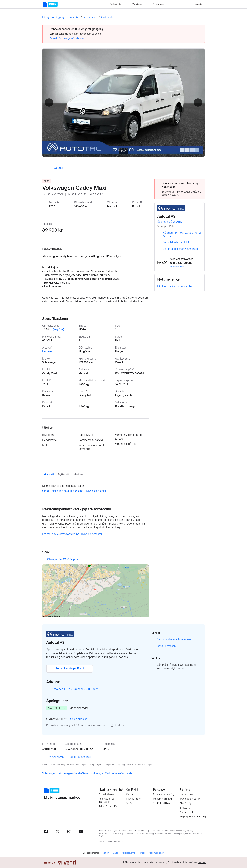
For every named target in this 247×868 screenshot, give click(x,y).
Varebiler (74, 17)
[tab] (49, 472)
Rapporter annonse (80, 757)
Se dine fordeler (177, 267)
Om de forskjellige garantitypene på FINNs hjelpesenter (74, 491)
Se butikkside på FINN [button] (70, 669)
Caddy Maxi (108, 17)
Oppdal (58, 168)
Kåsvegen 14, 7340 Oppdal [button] (63, 559)
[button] (49, 103)
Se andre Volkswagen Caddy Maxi (67, 38)
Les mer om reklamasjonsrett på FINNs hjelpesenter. (72, 534)
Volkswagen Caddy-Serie (73, 773)
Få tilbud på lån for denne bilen (175, 286)
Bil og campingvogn (54, 17)
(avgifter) (58, 329)
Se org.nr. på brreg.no (172, 222)
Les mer (47, 351)
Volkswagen (90, 17)
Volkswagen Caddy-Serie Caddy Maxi (112, 773)
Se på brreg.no (81, 719)
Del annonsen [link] (53, 757)
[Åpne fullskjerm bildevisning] (123, 103)
